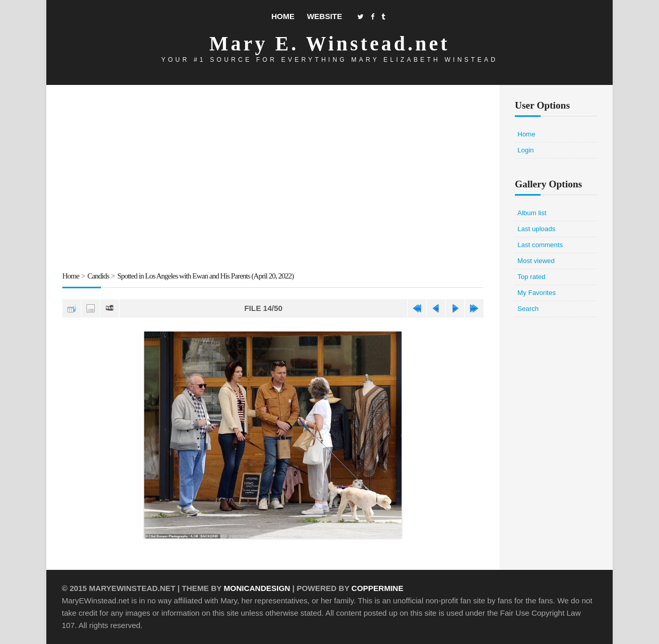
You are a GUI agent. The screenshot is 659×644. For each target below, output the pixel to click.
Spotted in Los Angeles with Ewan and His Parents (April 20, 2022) (205, 276)
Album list (532, 213)
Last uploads (536, 229)
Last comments (540, 245)
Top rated (531, 277)
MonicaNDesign (257, 588)
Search (528, 309)
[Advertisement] (273, 180)
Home (283, 16)
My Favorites (536, 293)
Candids (98, 276)
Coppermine (378, 588)
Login (526, 150)
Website (324, 16)
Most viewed (536, 261)
